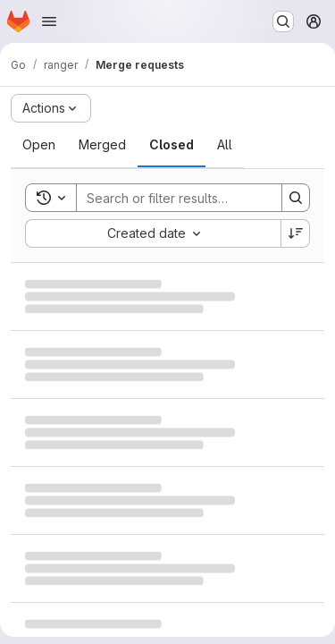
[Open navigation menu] (49, 21)
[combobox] (153, 233)
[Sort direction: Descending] (296, 233)
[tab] (39, 145)
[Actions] (51, 108)
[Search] (194, 198)
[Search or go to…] (283, 21)
